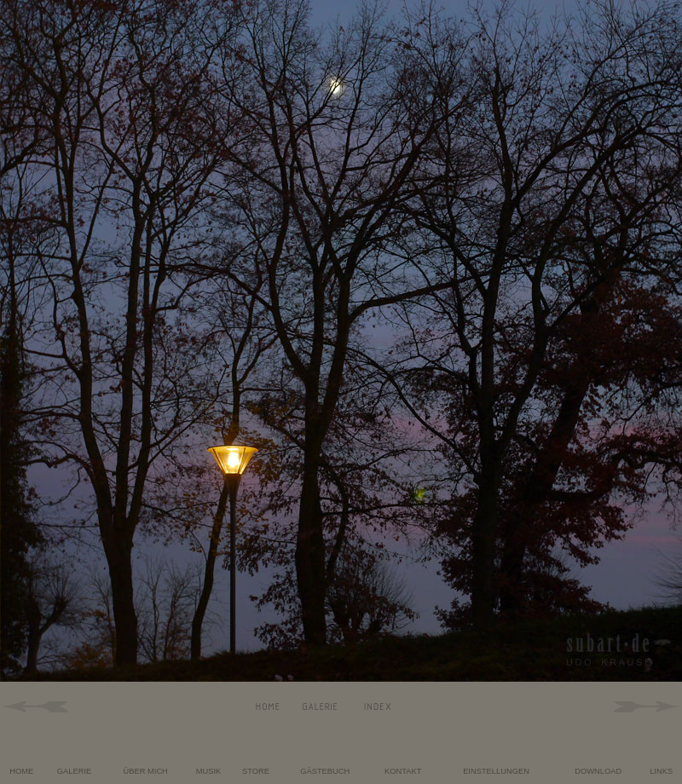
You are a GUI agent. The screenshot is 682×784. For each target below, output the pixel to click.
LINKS (661, 771)
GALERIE (74, 771)
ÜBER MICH (146, 771)
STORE (256, 771)
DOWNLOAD (598, 771)
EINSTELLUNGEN (496, 771)
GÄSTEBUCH (325, 771)
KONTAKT (403, 771)
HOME (21, 771)
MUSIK (209, 771)
